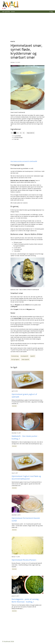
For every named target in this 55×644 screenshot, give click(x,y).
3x (21, 133)
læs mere (14, 406)
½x (12, 133)
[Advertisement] (27, 26)
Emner (13, 12)
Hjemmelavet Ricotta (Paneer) (24, 560)
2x (18, 133)
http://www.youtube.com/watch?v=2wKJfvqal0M (24, 161)
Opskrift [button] (33, 356)
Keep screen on (31, 133)
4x (24, 133)
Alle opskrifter (6, 12)
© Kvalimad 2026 (8, 641)
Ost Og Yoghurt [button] (15, 359)
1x (15, 133)
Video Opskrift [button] (25, 359)
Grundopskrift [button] (24, 356)
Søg (51, 12)
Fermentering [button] (15, 356)
